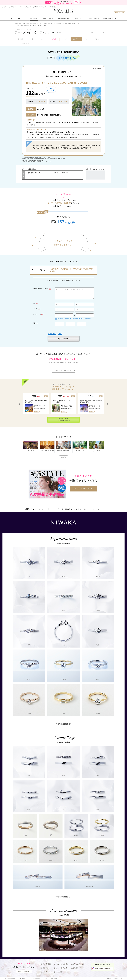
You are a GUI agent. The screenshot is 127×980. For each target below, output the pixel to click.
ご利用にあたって (22, 978)
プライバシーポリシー (35, 978)
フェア (65, 39)
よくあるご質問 (58, 972)
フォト (43, 39)
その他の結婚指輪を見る (63, 897)
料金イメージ (98, 39)
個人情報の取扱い (52, 334)
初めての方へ (45, 972)
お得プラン (76, 39)
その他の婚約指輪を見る (63, 724)
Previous (20, 404)
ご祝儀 (54, 39)
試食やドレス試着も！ (63, 420)
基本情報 (20, 39)
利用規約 (60, 334)
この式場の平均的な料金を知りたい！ (63, 371)
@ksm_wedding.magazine (102, 968)
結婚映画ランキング (78, 968)
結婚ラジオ (45, 968)
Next (107, 404)
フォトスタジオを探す (61, 964)
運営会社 (46, 978)
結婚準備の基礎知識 (78, 964)
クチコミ (87, 39)
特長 (32, 39)
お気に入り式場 (119, 13)
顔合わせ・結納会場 (60, 968)
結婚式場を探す (46, 964)
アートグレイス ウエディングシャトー (38, 32)
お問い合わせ (54, 978)
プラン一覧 (26, 44)
